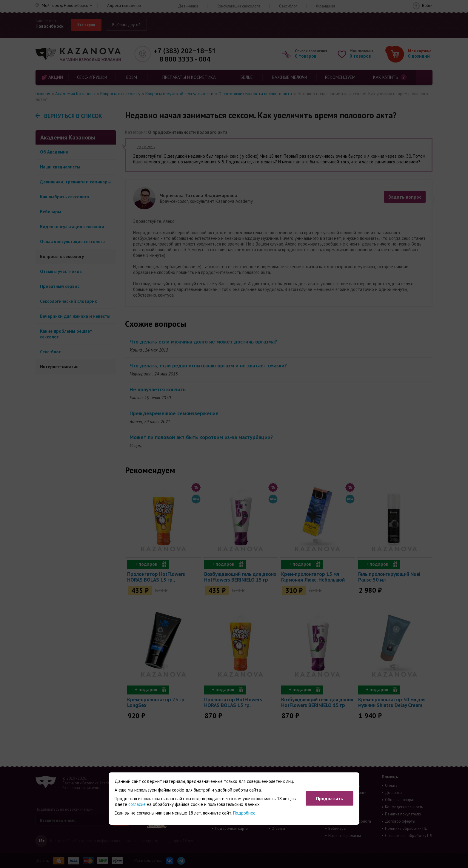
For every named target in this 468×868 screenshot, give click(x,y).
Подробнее (244, 813)
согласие (137, 804)
